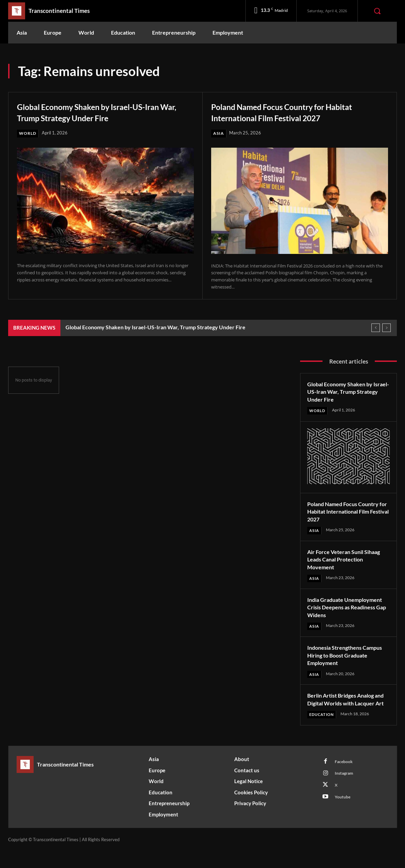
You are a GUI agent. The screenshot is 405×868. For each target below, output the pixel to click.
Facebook (345, 779)
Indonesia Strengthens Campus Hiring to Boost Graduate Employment (339, 664)
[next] (386, 328)
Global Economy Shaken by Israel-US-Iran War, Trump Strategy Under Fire (105, 112)
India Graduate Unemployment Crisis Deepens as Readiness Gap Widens (343, 612)
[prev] (376, 328)
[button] (377, 11)
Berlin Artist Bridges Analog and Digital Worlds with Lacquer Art (345, 712)
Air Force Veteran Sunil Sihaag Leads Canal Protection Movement (348, 560)
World (28, 133)
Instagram (345, 791)
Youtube (344, 816)
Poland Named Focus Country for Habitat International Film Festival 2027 (299, 112)
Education (323, 731)
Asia (219, 133)
